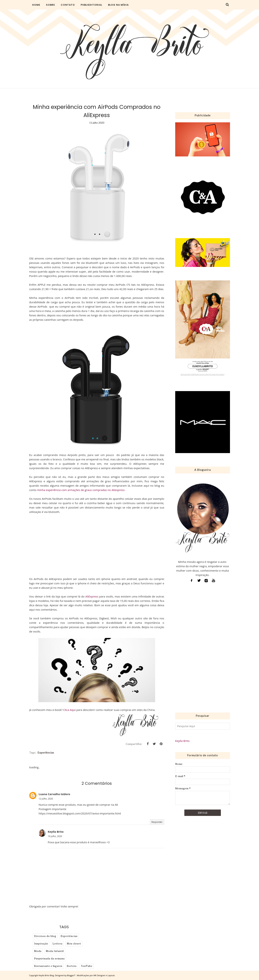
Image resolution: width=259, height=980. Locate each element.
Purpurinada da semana (49, 959)
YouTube (87, 966)
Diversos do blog (45, 936)
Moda (38, 951)
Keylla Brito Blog (46, 975)
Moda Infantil (55, 951)
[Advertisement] (203, 649)
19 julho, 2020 (55, 836)
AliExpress (92, 596)
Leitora (57, 944)
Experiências (46, 752)
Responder (157, 822)
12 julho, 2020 (46, 799)
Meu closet (74, 944)
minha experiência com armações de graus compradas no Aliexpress (81, 490)
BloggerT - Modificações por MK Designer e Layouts (91, 975)
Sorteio (72, 966)
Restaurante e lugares (48, 966)
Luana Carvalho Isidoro (54, 794)
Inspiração (41, 944)
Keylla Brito (56, 832)
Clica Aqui (69, 710)
